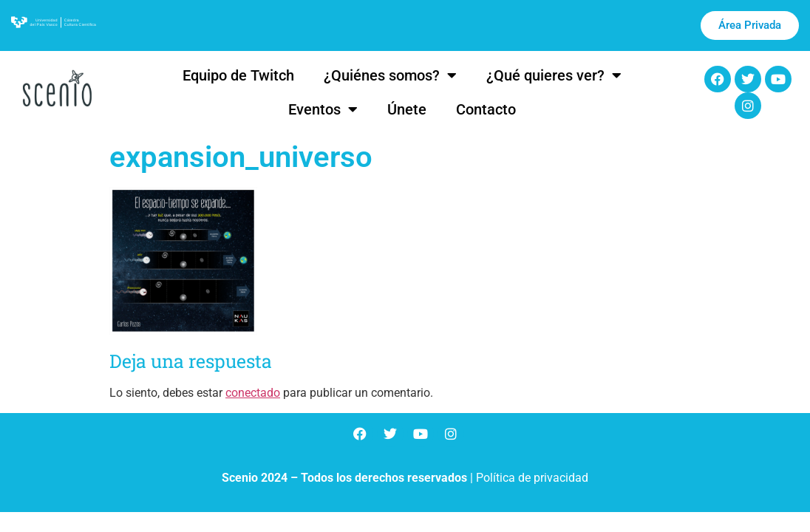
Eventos (323, 109)
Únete (407, 109)
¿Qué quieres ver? (554, 75)
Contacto (486, 109)
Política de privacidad (532, 478)
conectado (253, 393)
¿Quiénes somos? (390, 75)
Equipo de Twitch (238, 75)
